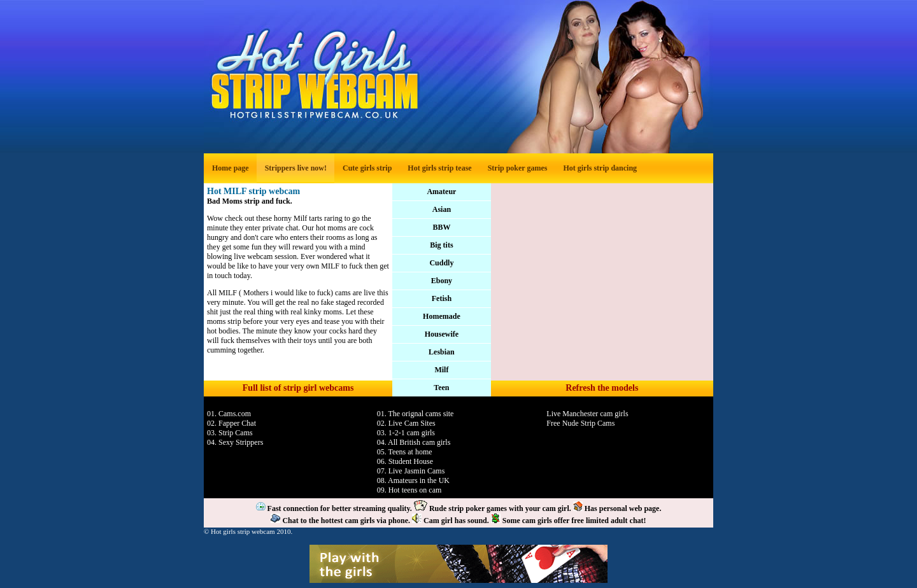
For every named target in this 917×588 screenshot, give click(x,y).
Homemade (442, 316)
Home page (231, 168)
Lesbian (442, 352)
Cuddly (441, 263)
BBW (441, 227)
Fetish (442, 298)
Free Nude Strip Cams (580, 423)
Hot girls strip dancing (600, 168)
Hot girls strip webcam (243, 531)
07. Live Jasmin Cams (411, 471)
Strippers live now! (296, 168)
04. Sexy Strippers (235, 442)
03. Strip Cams (230, 433)
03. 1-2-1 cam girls (406, 433)
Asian (442, 209)
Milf (441, 370)
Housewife (442, 334)
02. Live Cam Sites (406, 423)
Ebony (442, 281)
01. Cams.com (229, 414)
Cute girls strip (367, 168)
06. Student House (405, 461)
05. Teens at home (405, 452)
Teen (441, 388)
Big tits (441, 245)
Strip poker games (518, 168)
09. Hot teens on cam (409, 490)
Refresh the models (602, 388)
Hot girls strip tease (439, 168)
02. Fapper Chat (231, 423)
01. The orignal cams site (416, 414)
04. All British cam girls (414, 442)
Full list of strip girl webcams (298, 388)
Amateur (441, 192)
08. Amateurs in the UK (413, 480)
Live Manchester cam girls (587, 414)
